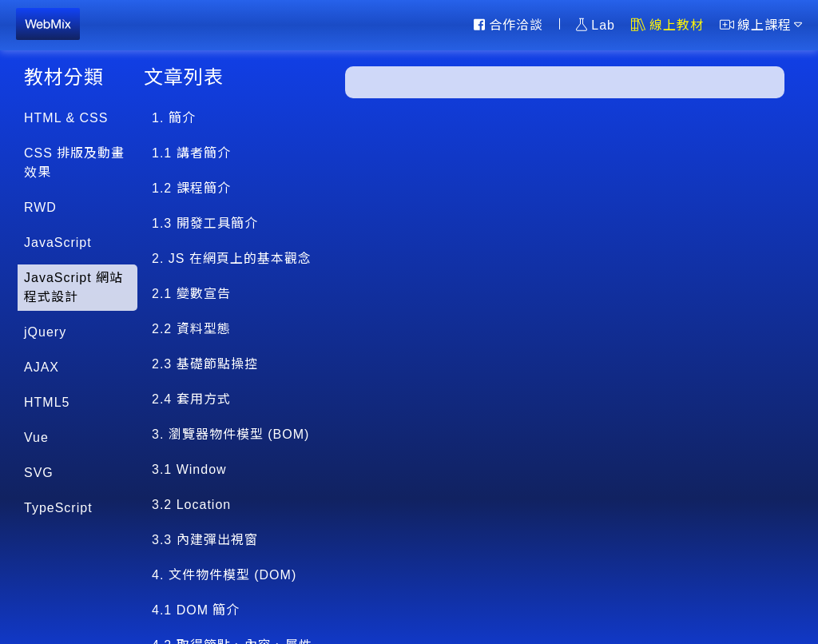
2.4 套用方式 (191, 399)
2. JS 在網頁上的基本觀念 (232, 258)
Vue (36, 437)
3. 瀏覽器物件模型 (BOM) (230, 434)
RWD (40, 207)
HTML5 (47, 402)
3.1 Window (189, 469)
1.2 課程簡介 (191, 188)
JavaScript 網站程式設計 (73, 287)
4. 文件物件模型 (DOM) (224, 575)
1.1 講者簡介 (191, 153)
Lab (596, 25)
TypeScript (58, 508)
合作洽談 (508, 25)
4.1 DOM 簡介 (196, 610)
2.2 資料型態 (191, 329)
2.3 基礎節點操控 (205, 364)
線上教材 (667, 25)
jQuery (45, 332)
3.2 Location (191, 505)
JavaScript (58, 242)
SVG (39, 473)
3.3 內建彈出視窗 (205, 540)
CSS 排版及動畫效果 (74, 163)
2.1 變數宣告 (191, 294)
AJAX (42, 367)
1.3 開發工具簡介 (205, 223)
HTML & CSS (66, 118)
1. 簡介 (174, 118)
